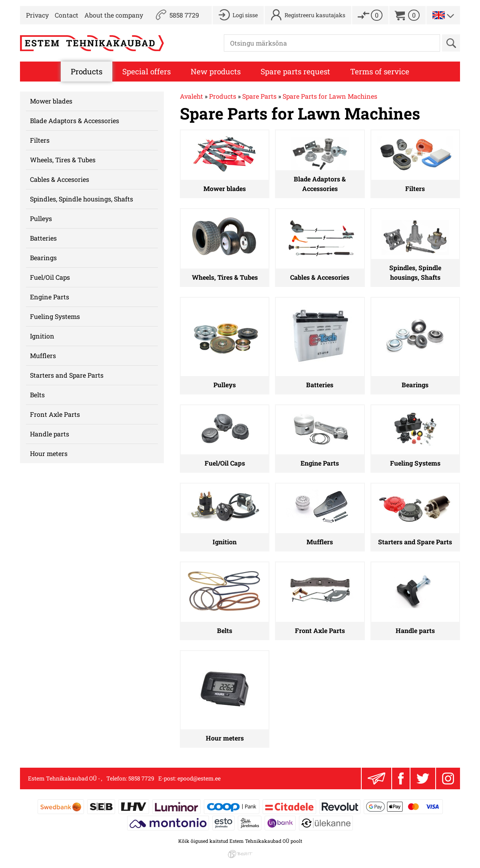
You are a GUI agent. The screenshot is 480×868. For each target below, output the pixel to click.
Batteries (43, 238)
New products (216, 71)
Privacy (37, 15)
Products (87, 71)
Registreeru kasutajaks (315, 15)
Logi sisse (245, 15)
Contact (67, 15)
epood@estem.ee (199, 778)
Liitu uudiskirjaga (376, 778)
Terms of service (380, 71)
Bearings (43, 258)
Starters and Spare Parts (67, 375)
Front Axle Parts (55, 414)
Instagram (448, 778)
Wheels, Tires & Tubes (63, 160)
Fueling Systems (55, 316)
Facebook (401, 778)
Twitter (423, 778)
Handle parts (50, 434)
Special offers (146, 71)
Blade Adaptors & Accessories (75, 120)
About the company (114, 15)
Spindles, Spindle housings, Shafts (82, 199)
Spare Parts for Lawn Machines (330, 96)
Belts (37, 395)
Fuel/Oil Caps (50, 277)
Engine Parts (50, 297)
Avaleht (191, 96)
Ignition (42, 336)
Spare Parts (259, 96)
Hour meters (49, 453)
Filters (40, 140)
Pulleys (41, 218)
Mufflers (43, 355)
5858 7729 (184, 15)
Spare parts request (295, 71)
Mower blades (51, 101)
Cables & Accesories (60, 179)
